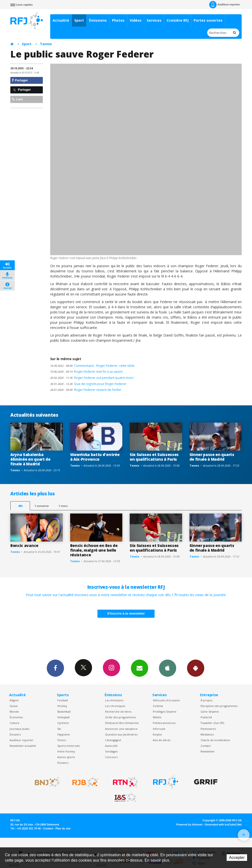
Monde (14, 712)
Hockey (62, 706)
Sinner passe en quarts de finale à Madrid (212, 457)
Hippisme (64, 734)
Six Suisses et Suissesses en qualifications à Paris (154, 457)
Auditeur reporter (22, 740)
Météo (157, 717)
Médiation (207, 734)
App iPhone (168, 668)
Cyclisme (63, 723)
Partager (20, 80)
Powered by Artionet (189, 824)
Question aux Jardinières (121, 734)
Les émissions (114, 700)
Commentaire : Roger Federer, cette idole (92, 366)
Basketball (64, 712)
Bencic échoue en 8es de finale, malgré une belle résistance (94, 550)
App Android (196, 668)
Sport (79, 20)
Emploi (157, 734)
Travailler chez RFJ (212, 723)
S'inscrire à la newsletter (126, 613)
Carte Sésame (210, 712)
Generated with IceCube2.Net (223, 824)
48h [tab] (20, 506)
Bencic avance (24, 545)
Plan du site (63, 828)
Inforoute (159, 729)
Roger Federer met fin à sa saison (87, 372)
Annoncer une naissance (121, 729)
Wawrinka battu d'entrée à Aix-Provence (95, 457)
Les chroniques (115, 706)
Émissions (98, 20)
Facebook (55, 668)
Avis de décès (162, 740)
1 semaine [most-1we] (42, 506)
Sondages (111, 751)
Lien (17, 99)
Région (14, 700)
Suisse (14, 706)
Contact (206, 746)
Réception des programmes (219, 706)
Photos (118, 20)
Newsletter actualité (23, 746)
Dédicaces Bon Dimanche (122, 723)
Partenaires (208, 729)
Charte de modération (215, 740)
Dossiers (15, 734)
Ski (59, 729)
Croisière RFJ (178, 20)
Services (154, 20)
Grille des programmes (120, 717)
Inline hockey (66, 751)
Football (63, 700)
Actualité (61, 20)
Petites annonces (164, 723)
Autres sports (66, 757)
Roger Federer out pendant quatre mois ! (92, 378)
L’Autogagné (113, 740)
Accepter (237, 858)
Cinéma (158, 706)
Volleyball (63, 717)
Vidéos (136, 20)
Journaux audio (20, 729)
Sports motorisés (69, 746)
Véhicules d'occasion (166, 700)
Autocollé (111, 746)
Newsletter (208, 751)
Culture (15, 723)
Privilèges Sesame (165, 712)
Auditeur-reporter (225, 5)
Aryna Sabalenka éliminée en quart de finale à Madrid (30, 459)
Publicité (206, 717)
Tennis (46, 44)
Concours (111, 757)
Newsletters (140, 668)
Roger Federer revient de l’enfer (86, 390)
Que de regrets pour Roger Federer (88, 384)
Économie (16, 717)
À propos (206, 700)
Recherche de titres (118, 712)
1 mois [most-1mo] (63, 506)
